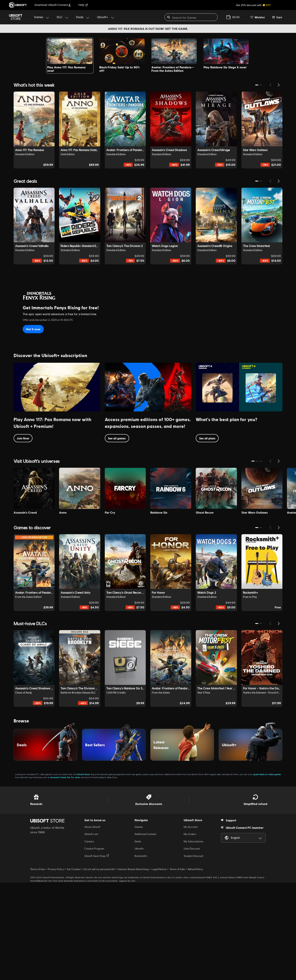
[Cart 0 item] (277, 17)
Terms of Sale (177, 967)
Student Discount (193, 953)
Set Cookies (74, 967)
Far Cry (71, 875)
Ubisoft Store (83, 872)
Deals (138, 939)
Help (83, 5)
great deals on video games (267, 872)
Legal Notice (159, 967)
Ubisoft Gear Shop (97, 953)
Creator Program (94, 946)
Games (139, 924)
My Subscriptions (193, 939)
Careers (89, 939)
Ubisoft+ (139, 946)
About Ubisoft (92, 924)
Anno (78, 875)
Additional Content (145, 931)
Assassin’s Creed (58, 875)
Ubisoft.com (91, 931)
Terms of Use (37, 967)
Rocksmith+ (141, 953)
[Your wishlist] (258, 17)
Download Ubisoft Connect (53, 5)
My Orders (190, 931)
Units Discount (192, 946)
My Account (191, 924)
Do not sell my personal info (99, 967)
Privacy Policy (56, 967)
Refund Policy (195, 967)
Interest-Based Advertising (133, 967)
